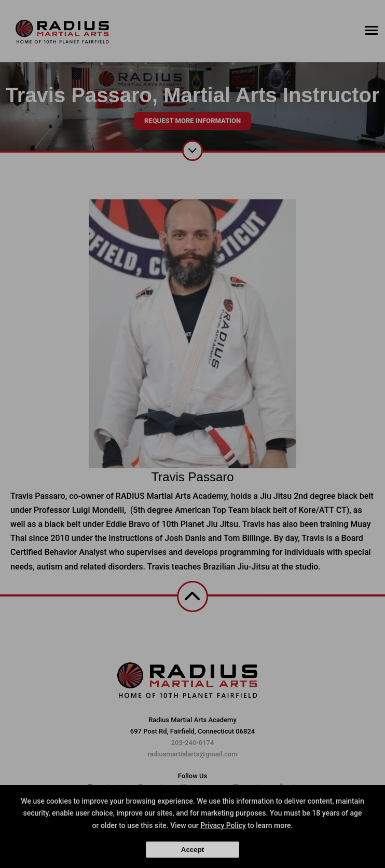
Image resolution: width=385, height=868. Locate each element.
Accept (192, 850)
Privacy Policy (223, 825)
